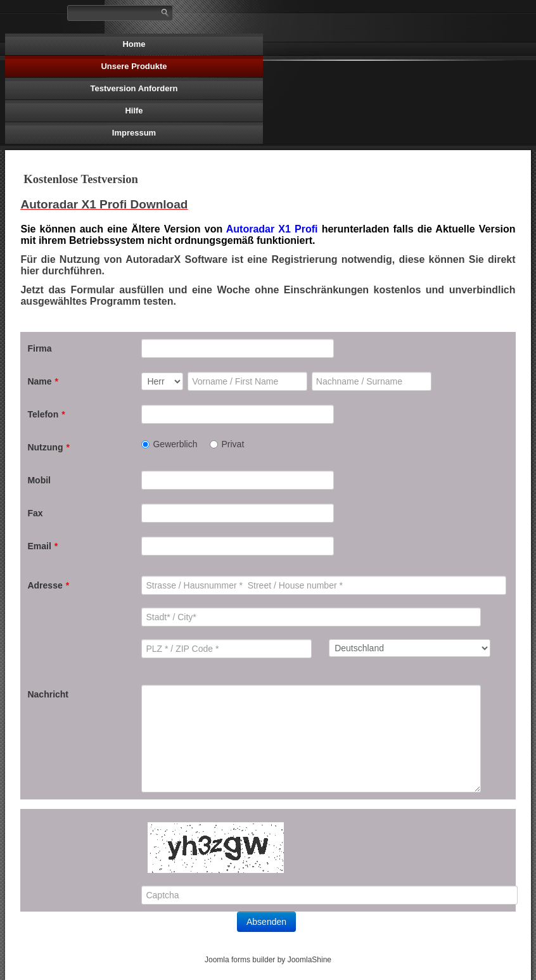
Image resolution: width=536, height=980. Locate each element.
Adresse (48, 585)
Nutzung (48, 447)
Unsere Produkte (134, 66)
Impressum (134, 133)
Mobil (39, 480)
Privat (227, 444)
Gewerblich (169, 444)
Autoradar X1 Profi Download (104, 204)
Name (43, 381)
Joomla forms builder (240, 960)
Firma (39, 348)
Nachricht (48, 694)
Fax (35, 513)
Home (134, 44)
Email (42, 546)
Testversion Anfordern (134, 88)
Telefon (46, 414)
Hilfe (134, 111)
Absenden (266, 922)
